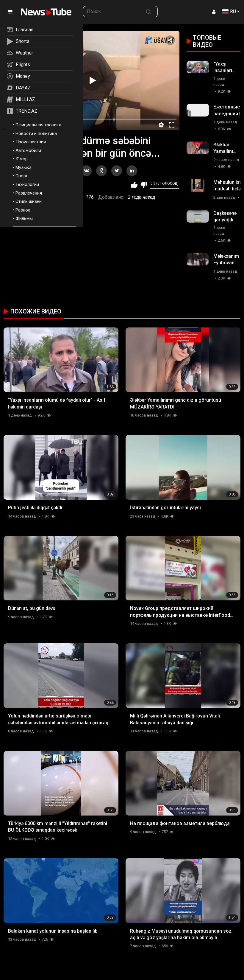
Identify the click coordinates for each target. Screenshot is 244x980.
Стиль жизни (29, 201)
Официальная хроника (38, 125)
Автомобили (28, 150)
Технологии (27, 184)
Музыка (24, 167)
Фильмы (24, 218)
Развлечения (29, 193)
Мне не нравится (144, 185)
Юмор (22, 159)
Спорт (22, 176)
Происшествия (31, 142)
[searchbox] (111, 12)
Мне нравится (134, 185)
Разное (23, 210)
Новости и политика (36, 133)
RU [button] (229, 11)
